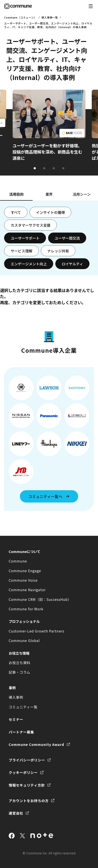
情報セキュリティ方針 (27, 785)
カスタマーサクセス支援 (31, 225)
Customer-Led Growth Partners (37, 631)
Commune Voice (23, 580)
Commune (18, 561)
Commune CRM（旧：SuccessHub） (40, 599)
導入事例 (16, 697)
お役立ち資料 (20, 663)
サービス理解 (22, 251)
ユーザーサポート (25, 238)
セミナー (16, 719)
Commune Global (24, 640)
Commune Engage (25, 571)
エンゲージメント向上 (29, 264)
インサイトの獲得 (50, 212)
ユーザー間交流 (67, 238)
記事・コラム (19, 672)
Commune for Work (26, 609)
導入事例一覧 (50, 17)
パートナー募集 (21, 732)
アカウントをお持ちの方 (29, 801)
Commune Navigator (27, 590)
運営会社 (16, 813)
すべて (16, 212)
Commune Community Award (36, 744)
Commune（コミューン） (20, 17)
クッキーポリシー (23, 772)
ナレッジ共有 (58, 251)
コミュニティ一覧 (23, 707)
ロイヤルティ (72, 264)
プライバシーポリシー (27, 760)
